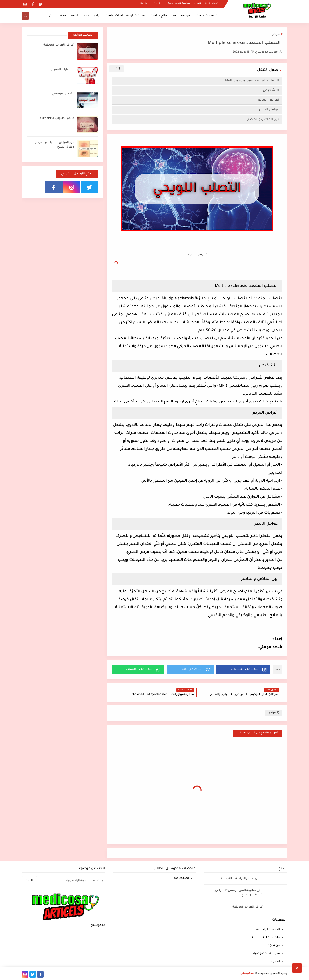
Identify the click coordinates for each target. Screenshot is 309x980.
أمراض (97, 16)
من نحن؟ (159, 4)
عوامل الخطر (269, 110)
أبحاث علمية (114, 16)
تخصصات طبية (208, 16)
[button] (243, 670)
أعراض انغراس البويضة (59, 45)
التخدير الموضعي (63, 94)
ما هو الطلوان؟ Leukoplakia (56, 118)
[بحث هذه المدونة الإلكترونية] (71, 881)
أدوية (75, 16)
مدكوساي (247, 974)
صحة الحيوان (58, 16)
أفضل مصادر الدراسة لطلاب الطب (240, 879)
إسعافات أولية (137, 16)
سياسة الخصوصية (179, 4)
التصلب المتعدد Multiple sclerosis (252, 81)
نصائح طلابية (160, 16)
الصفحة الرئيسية (268, 930)
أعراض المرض (268, 100)
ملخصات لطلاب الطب (208, 4)
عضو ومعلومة (183, 16)
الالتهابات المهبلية (62, 70)
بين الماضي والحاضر (263, 119)
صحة (85, 16)
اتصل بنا (145, 4)
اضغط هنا (182, 878)
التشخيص (271, 90)
